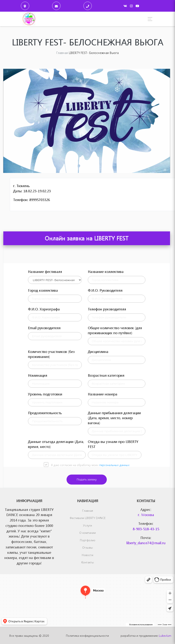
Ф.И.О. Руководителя (105, 363)
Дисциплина (98, 425)
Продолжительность (45, 486)
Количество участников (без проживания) (51, 427)
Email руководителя (44, 401)
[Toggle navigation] (149, 19)
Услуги (87, 525)
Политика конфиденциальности (87, 636)
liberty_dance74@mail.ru (146, 543)
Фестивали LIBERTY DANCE (88, 518)
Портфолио (88, 540)
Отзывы (87, 547)
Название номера (103, 467)
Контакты (88, 562)
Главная (88, 511)
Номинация (38, 448)
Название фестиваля (45, 345)
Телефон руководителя (107, 382)
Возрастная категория (106, 448)
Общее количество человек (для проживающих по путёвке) (115, 403)
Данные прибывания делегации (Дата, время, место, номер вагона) (114, 491)
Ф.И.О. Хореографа (44, 382)
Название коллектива (106, 345)
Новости (87, 555)
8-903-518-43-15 (146, 529)
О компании (87, 533)
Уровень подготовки (45, 467)
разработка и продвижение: (146, 636)
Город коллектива (43, 363)
